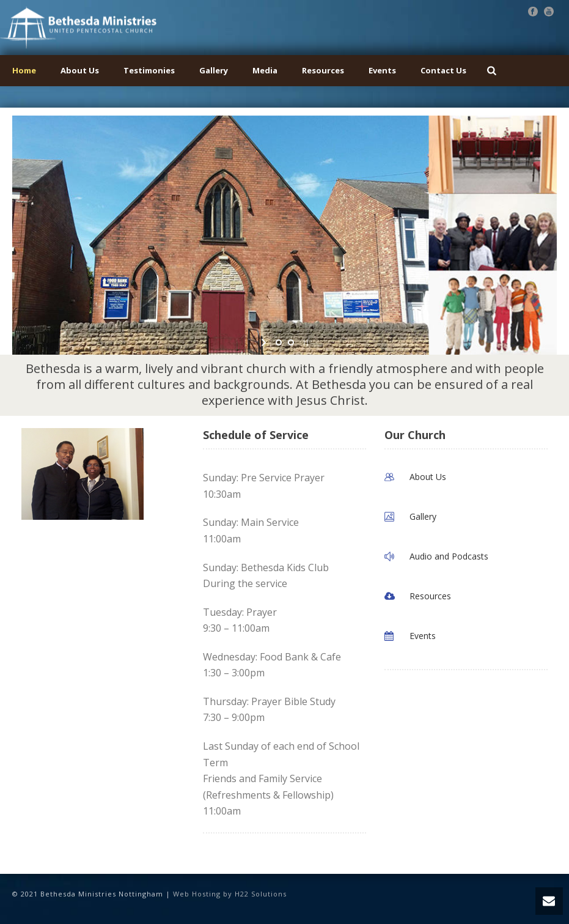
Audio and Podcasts (449, 556)
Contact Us (443, 70)
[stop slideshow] (305, 342)
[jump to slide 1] (279, 342)
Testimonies (149, 70)
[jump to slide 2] (291, 342)
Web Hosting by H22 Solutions (230, 894)
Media (265, 70)
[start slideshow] (265, 342)
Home (24, 70)
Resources (323, 70)
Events (382, 70)
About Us (80, 70)
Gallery (214, 70)
